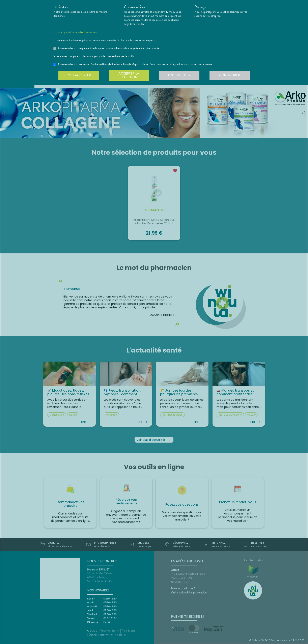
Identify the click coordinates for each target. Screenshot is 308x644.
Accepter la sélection (129, 75)
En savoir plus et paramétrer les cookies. (75, 32)
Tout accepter (79, 75)
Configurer (230, 75)
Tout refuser (179, 75)
